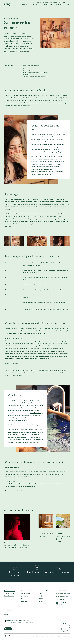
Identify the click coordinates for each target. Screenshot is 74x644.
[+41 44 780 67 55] (61, 591)
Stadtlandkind (33, 442)
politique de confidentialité (17, 622)
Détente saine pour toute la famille (32, 65)
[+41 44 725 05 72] (61, 599)
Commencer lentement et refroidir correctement (35, 76)
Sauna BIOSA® (9, 596)
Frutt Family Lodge (36, 413)
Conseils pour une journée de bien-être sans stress (36, 73)
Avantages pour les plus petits (31, 67)
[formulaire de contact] (63, 603)
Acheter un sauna (10, 591)
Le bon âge (26, 69)
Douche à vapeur (9, 593)
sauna (26, 204)
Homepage (7, 9)
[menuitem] (25, 5)
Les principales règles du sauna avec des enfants (35, 71)
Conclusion (26, 74)
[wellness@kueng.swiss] (63, 594)
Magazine (14, 9)
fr (69, 2)
